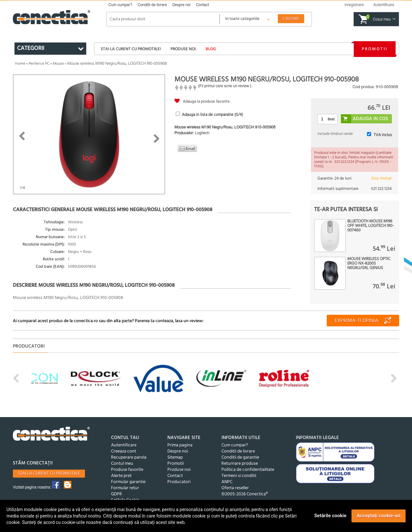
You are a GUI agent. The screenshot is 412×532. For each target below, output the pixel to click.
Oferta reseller (235, 488)
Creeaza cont (124, 451)
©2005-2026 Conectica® (245, 494)
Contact (203, 5)
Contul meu (122, 464)
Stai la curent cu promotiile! (131, 49)
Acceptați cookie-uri (379, 516)
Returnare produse (240, 464)
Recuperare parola (129, 457)
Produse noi (183, 49)
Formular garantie (128, 482)
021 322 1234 (381, 189)
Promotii (375, 49)
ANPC (227, 482)
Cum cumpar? (120, 5)
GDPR (117, 494)
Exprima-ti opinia (356, 321)
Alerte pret (121, 476)
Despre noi (181, 5)
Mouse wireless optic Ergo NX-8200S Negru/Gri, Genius (369, 264)
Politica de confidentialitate (248, 470)
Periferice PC (39, 64)
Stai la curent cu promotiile (49, 474)
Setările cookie (330, 516)
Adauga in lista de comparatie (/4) (212, 115)
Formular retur (125, 488)
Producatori (179, 482)
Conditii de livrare (152, 5)
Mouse (58, 64)
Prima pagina (180, 445)
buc (331, 119)
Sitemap (175, 457)
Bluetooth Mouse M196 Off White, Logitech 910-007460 (370, 226)
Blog (211, 49)
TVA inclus (383, 135)
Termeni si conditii (239, 476)
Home (20, 64)
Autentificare (124, 445)
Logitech (202, 133)
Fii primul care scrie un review (224, 86)
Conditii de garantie (240, 457)
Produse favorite (127, 470)
